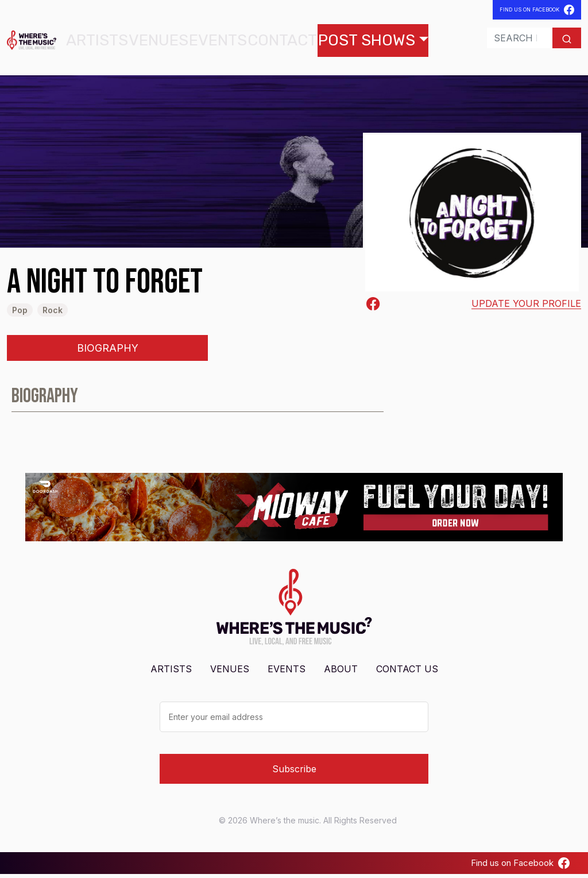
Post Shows (311, 42)
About (341, 672)
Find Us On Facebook (537, 10)
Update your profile (526, 307)
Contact (252, 42)
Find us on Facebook (520, 867)
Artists (116, 42)
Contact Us (407, 672)
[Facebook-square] (373, 307)
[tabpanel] (294, 405)
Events (204, 42)
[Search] (494, 40)
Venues (161, 42)
